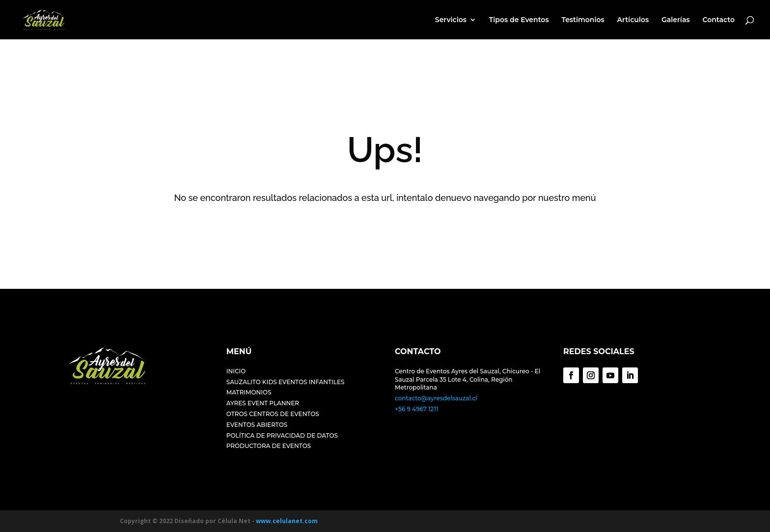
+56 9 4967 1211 (416, 409)
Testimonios (583, 20)
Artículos (633, 20)
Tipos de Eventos (519, 20)
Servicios (451, 20)
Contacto (718, 20)
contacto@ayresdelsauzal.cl (436, 398)
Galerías (676, 20)
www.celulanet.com (287, 521)
